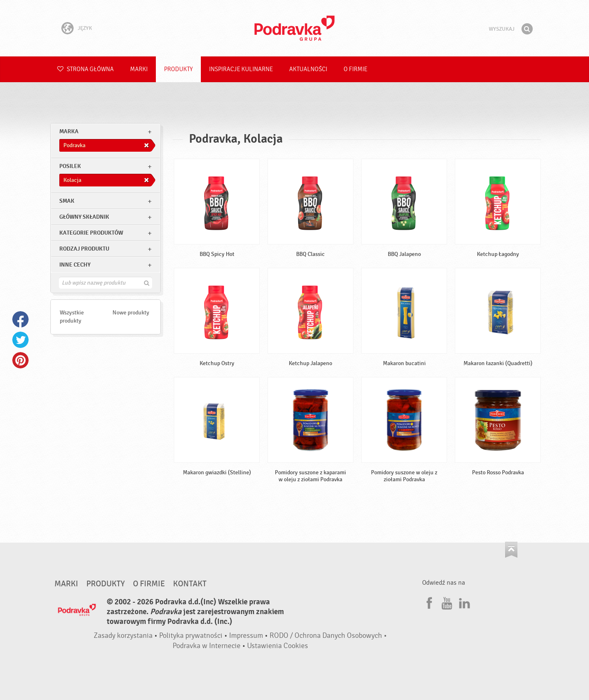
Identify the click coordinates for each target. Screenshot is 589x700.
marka (69, 131)
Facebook (20, 319)
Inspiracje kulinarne (241, 69)
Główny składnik (84, 217)
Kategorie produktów (91, 233)
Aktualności (308, 69)
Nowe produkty (131, 313)
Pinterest (20, 360)
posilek (70, 166)
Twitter (20, 340)
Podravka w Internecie (207, 646)
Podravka (294, 28)
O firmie (355, 69)
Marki (139, 69)
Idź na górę (511, 550)
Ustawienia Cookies (278, 646)
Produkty (178, 69)
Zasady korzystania (123, 636)
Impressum (246, 636)
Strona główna (85, 69)
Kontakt (190, 584)
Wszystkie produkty (72, 317)
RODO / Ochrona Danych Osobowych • (328, 636)
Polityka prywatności (191, 636)
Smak (67, 201)
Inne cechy (75, 265)
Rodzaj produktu (84, 249)
